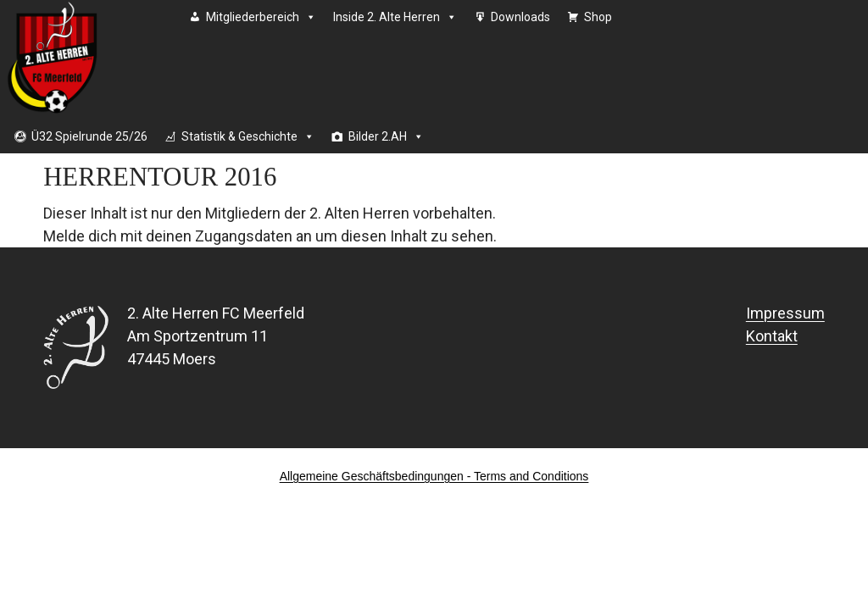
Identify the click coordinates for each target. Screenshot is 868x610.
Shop (598, 17)
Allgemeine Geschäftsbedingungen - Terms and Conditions (434, 476)
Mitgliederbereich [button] (261, 17)
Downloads (520, 17)
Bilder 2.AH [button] (386, 136)
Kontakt (772, 336)
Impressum (785, 313)
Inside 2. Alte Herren (395, 17)
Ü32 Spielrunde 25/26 (89, 136)
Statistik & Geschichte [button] (248, 136)
